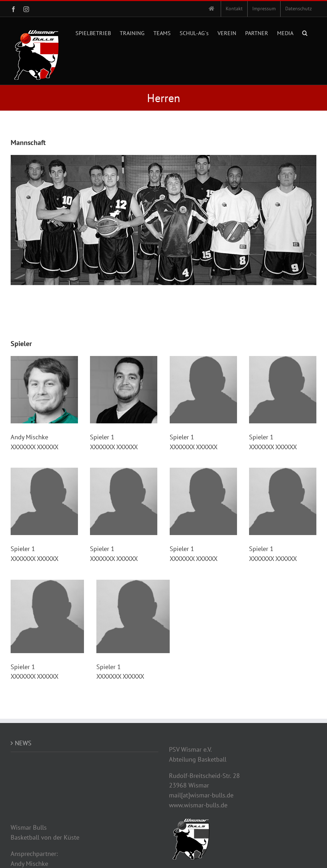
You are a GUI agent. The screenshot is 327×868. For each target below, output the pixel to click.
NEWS (23, 743)
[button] (305, 32)
